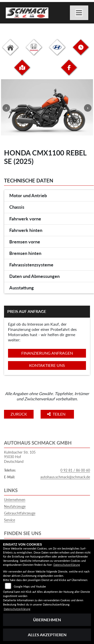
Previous (6, 108)
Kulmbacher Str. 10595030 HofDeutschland (20, 457)
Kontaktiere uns (47, 365)
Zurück (19, 414)
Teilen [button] (57, 414)
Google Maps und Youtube (30, 586)
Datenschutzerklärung (67, 565)
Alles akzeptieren (47, 635)
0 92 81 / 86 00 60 (75, 470)
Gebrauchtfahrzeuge (20, 513)
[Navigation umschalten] (79, 13)
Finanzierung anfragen (47, 353)
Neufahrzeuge (15, 506)
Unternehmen (15, 500)
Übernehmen (47, 620)
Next (88, 108)
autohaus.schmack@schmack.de (65, 477)
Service (10, 520)
